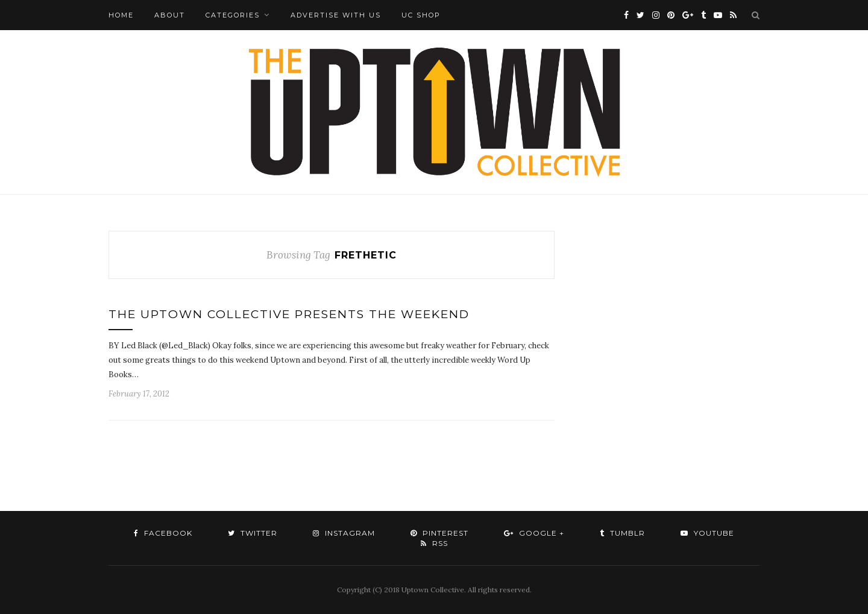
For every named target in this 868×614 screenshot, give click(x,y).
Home (121, 15)
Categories (233, 15)
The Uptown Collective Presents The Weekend (289, 314)
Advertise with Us (336, 15)
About (170, 15)
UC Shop (421, 15)
